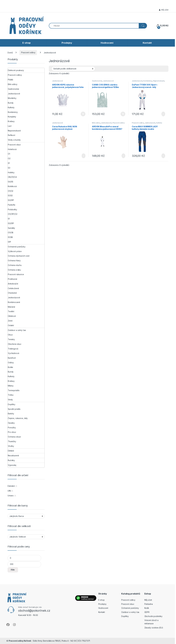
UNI (9, 491)
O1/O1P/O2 (13, 214)
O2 (9, 158)
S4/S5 (11, 182)
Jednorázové (57, 81)
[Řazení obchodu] (73, 69)
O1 (9, 154)
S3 (9, 168)
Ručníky (11, 460)
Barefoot (12, 358)
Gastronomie (97, 81)
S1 (9, 163)
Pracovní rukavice (16, 274)
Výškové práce (15, 251)
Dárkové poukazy (16, 70)
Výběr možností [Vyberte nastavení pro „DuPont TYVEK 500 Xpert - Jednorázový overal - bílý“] (163, 114)
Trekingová (13, 349)
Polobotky (12, 209)
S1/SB (10, 237)
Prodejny (67, 43)
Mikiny (11, 386)
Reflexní (11, 135)
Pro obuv (12, 432)
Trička (11, 395)
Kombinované (14, 302)
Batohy (11, 414)
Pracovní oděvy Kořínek (20, 641)
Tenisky (11, 339)
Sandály (11, 228)
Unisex (11, 496)
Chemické (12, 293)
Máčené (11, 307)
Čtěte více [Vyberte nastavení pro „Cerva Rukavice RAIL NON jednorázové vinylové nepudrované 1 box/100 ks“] (84, 156)
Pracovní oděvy (28, 52)
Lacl (10, 126)
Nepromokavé (159, 81)
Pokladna (149, 604)
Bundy (11, 103)
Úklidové (12, 316)
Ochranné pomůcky (17, 247)
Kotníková (12, 186)
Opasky (11, 423)
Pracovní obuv (14, 145)
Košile (10, 367)
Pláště (10, 80)
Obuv (10, 335)
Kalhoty (159, 123)
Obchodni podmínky (153, 616)
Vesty (10, 400)
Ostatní (11, 325)
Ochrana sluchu (15, 265)
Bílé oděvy (96, 123)
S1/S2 (10, 195)
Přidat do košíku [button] (83, 114)
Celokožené (13, 288)
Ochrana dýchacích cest (19, 256)
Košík (147, 608)
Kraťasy (11, 121)
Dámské (11, 486)
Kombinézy (148, 81)
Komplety (12, 117)
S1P (9, 242)
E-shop (27, 43)
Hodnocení (107, 43)
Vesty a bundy (14, 140)
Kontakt (147, 43)
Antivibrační (13, 284)
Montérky (12, 98)
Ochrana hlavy (14, 260)
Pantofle (12, 205)
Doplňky (12, 404)
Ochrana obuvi (14, 437)
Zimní (10, 321)
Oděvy (11, 363)
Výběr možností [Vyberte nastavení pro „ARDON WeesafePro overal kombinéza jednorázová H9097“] (123, 156)
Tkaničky (12, 441)
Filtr (13, 570)
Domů (10, 52)
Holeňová (12, 149)
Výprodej (12, 465)
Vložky (11, 446)
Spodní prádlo (14, 409)
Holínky (11, 172)
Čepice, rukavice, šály (18, 418)
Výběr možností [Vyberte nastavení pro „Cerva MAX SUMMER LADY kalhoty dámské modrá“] (163, 156)
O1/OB (11, 233)
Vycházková (13, 353)
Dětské (11, 451)
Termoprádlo (14, 390)
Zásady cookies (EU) (154, 628)
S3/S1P (11, 200)
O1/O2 (11, 191)
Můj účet (164, 10)
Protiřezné (13, 279)
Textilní (11, 311)
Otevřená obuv (15, 344)
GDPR (147, 612)
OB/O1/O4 (12, 177)
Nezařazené (13, 456)
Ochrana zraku (14, 270)
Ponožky (12, 428)
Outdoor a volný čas (17, 330)
